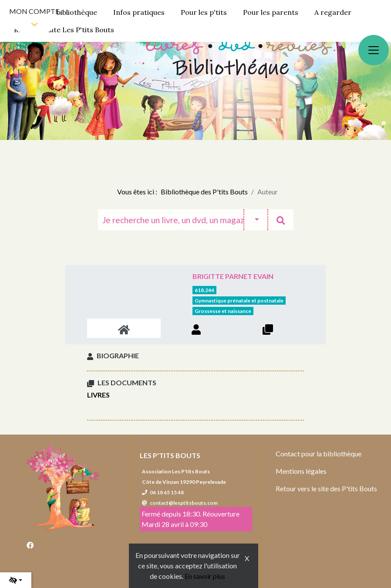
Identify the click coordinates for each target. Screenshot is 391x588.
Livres (98, 395)
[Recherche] (171, 220)
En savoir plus (205, 576)
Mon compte (34, 11)
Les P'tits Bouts (170, 455)
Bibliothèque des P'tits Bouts (204, 192)
